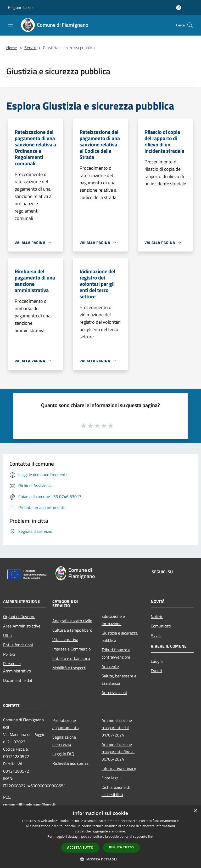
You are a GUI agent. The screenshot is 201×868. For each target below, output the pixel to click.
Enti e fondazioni (18, 645)
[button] (100, 859)
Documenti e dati (18, 680)
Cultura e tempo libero (72, 630)
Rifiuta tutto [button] (122, 847)
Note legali (111, 778)
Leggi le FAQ (63, 754)
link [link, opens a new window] (151, 836)
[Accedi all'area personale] (179, 8)
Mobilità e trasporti (69, 668)
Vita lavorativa (65, 639)
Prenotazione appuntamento (65, 724)
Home (12, 48)
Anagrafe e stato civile (72, 621)
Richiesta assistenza (70, 763)
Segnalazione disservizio (64, 741)
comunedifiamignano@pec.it (29, 804)
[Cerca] (190, 25)
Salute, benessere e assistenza (119, 679)
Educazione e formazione (113, 620)
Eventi (157, 671)
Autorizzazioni (114, 693)
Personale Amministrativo (17, 667)
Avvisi (156, 635)
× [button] (195, 811)
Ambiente (110, 666)
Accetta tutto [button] (80, 847)
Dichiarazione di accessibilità (116, 791)
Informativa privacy (119, 768)
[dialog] (100, 837)
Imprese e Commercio (71, 649)
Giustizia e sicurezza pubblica (120, 637)
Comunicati (161, 626)
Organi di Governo (19, 616)
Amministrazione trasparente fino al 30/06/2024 (118, 752)
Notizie (157, 616)
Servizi (30, 48)
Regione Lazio (20, 7)
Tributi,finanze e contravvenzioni (116, 653)
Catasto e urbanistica (71, 658)
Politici (9, 654)
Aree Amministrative (22, 626)
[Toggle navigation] (10, 25)
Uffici (8, 635)
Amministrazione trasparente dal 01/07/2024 (117, 728)
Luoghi (157, 661)
